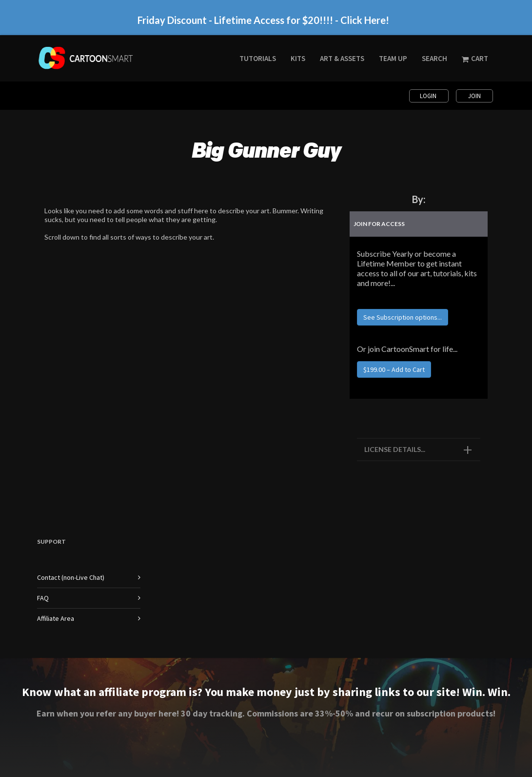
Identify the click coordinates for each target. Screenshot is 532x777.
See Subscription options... (403, 317)
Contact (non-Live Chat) (71, 577)
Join (474, 96)
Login (429, 96)
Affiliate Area (56, 618)
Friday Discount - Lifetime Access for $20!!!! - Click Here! (263, 20)
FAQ (43, 598)
